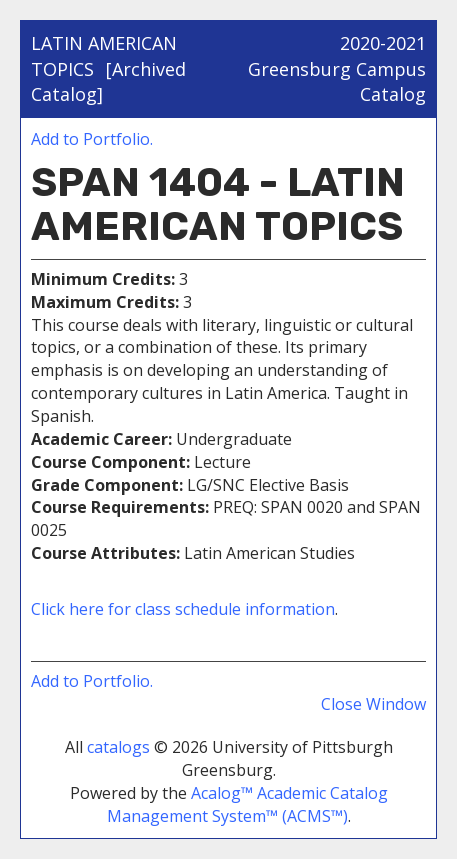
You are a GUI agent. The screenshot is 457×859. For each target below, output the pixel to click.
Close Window (373, 704)
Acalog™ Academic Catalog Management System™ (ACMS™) (247, 804)
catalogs (118, 747)
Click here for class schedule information (183, 609)
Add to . (92, 139)
